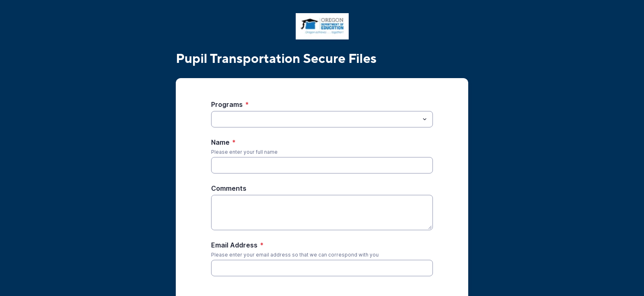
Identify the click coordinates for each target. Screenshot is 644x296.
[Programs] (315, 119)
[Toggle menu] (425, 119)
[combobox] (322, 119)
